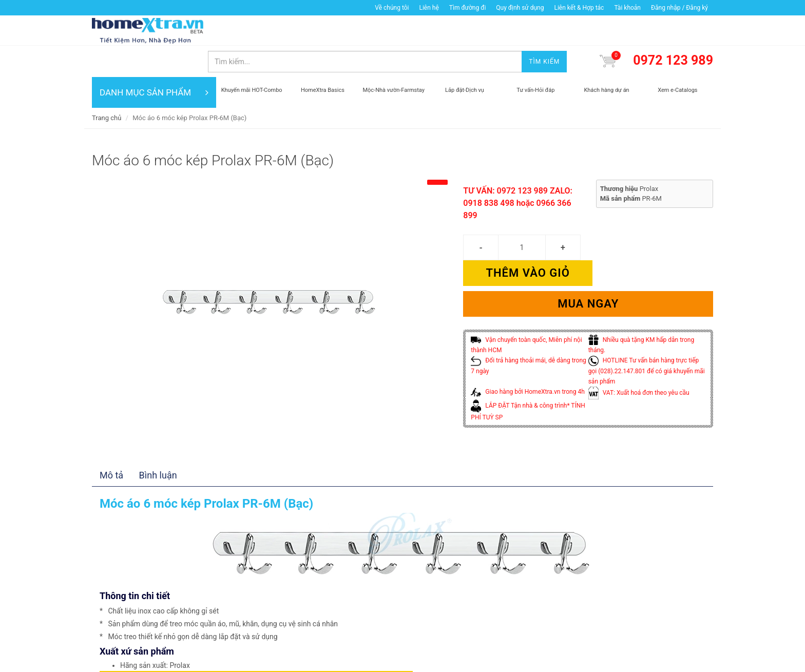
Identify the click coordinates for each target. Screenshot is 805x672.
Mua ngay (588, 247)
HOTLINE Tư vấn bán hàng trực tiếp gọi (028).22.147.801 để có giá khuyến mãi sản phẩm (647, 314)
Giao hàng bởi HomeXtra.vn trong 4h (528, 335)
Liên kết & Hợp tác (579, 8)
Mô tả (111, 430)
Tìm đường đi (468, 8)
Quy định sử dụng (520, 8)
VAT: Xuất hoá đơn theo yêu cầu (639, 336)
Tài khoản (627, 8)
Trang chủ (107, 87)
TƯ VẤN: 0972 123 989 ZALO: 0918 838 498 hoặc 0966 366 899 (518, 172)
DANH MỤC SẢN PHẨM (154, 62)
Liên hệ (429, 8)
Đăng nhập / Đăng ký (679, 8)
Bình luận (158, 430)
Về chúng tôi (392, 8)
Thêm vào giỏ (651, 216)
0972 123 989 (673, 30)
